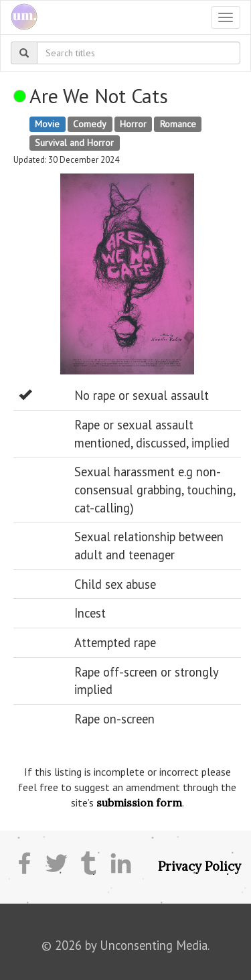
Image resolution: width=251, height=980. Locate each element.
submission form (139, 802)
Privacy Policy (199, 866)
